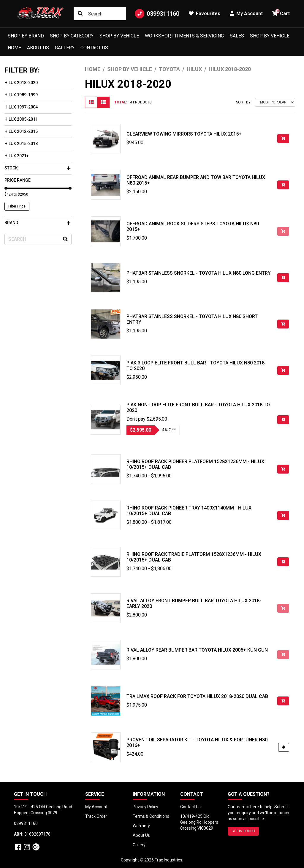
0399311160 (157, 14)
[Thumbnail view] (91, 102)
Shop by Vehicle (119, 36)
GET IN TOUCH (243, 831)
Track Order (96, 816)
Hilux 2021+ (17, 156)
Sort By (243, 102)
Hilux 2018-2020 (21, 83)
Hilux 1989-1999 (21, 95)
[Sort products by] (275, 102)
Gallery (65, 48)
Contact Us (94, 48)
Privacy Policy (145, 807)
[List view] (103, 102)
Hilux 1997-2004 (21, 107)
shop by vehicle (270, 36)
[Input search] (100, 14)
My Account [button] (246, 14)
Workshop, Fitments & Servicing (184, 36)
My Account (96, 807)
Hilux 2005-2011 (21, 119)
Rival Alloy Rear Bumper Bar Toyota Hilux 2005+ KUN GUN (197, 650)
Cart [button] (281, 13)
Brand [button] (37, 223)
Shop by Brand (26, 36)
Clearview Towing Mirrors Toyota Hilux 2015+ (184, 134)
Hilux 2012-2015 (21, 131)
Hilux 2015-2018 (21, 144)
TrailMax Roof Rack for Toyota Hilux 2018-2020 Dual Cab (197, 696)
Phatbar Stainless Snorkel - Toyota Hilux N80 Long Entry (199, 273)
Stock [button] (37, 168)
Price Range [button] (18, 180)
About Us (38, 48)
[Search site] (80, 14)
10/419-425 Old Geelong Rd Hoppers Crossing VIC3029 (199, 822)
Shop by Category (72, 36)
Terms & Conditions (151, 816)
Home (14, 48)
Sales (237, 36)
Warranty (141, 826)
